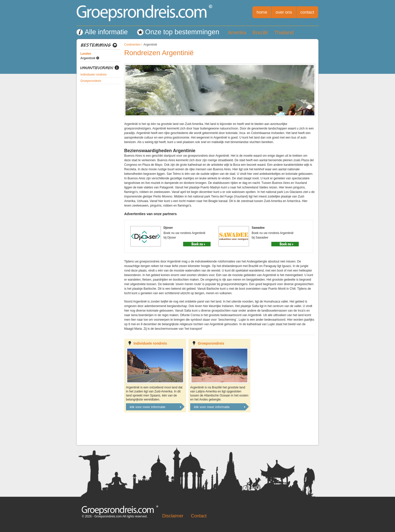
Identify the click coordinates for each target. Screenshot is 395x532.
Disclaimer (173, 516)
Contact (199, 516)
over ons (284, 12)
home (262, 12)
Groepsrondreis (91, 81)
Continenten (132, 45)
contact (307, 12)
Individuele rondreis (93, 75)
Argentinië (88, 58)
